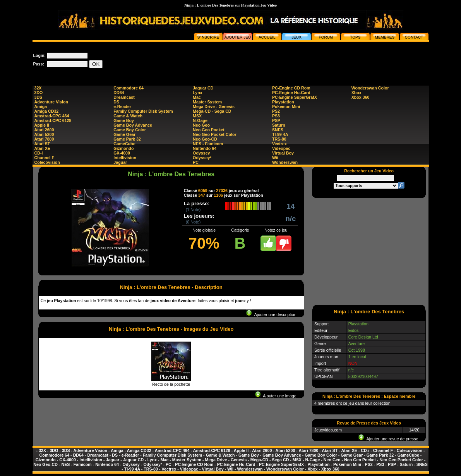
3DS (39, 97)
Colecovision (47, 162)
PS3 (276, 116)
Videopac (281, 148)
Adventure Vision (51, 102)
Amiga (41, 107)
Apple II (42, 125)
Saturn (279, 125)
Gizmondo (123, 148)
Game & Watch (128, 116)
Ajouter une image (276, 396)
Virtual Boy (283, 153)
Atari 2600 (44, 130)
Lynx (197, 93)
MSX (197, 116)
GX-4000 (122, 153)
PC (196, 162)
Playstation (283, 102)
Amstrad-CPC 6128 (53, 120)
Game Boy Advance (133, 125)
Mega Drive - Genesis (214, 107)
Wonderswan (285, 162)
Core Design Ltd (363, 337)
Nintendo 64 (205, 148)
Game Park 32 (127, 139)
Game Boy (124, 120)
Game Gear (124, 134)
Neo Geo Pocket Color (215, 134)
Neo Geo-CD (205, 139)
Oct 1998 (357, 350)
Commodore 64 (129, 88)
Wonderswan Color (370, 88)
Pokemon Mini (286, 107)
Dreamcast (124, 97)
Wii (275, 158)
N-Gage (200, 120)
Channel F (45, 158)
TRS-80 (279, 139)
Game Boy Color (130, 130)
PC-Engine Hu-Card (291, 93)
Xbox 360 (361, 97)
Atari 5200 (44, 134)
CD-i (39, 153)
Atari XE (42, 148)
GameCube (124, 144)
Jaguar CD (203, 88)
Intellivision (125, 158)
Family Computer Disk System (143, 111)
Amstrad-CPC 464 (52, 116)
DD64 (119, 93)
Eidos (354, 330)
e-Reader (122, 107)
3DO (39, 93)
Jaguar (120, 162)
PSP (276, 120)
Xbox (356, 93)
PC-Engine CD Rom (291, 88)
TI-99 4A (280, 134)
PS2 (276, 111)
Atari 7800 (44, 139)
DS (116, 102)
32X (38, 88)
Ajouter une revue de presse (388, 439)
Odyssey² (202, 158)
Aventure (356, 344)
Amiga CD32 (47, 111)
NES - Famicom (208, 144)
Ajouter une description (271, 314)
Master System (207, 102)
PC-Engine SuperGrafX (295, 97)
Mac (197, 97)
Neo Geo (201, 125)
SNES (278, 130)
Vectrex (279, 144)
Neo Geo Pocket (209, 130)
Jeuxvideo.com (328, 430)
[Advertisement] (288, 60)
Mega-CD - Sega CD (212, 111)
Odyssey (201, 153)
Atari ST (42, 144)
